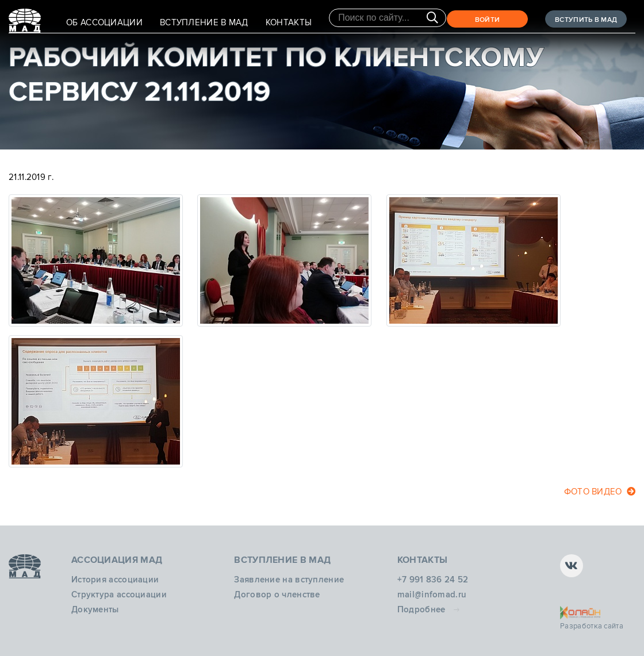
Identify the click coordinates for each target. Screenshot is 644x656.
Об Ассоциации (104, 22)
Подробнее (421, 609)
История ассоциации (115, 580)
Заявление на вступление (289, 580)
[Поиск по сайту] (388, 18)
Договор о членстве (277, 594)
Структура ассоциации (119, 594)
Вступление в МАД (204, 22)
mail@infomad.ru (432, 594)
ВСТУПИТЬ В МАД (586, 20)
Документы (95, 609)
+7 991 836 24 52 (433, 580)
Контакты (289, 22)
